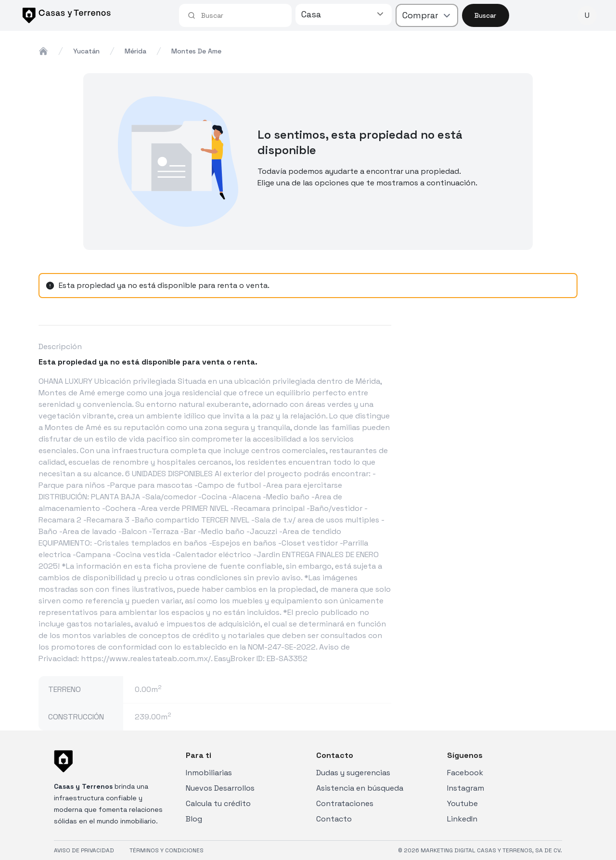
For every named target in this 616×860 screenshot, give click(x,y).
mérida (135, 51)
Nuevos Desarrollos (220, 788)
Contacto (334, 819)
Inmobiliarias (209, 773)
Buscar (485, 15)
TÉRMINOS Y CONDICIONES (167, 850)
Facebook (465, 773)
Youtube (462, 803)
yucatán (86, 51)
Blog (194, 819)
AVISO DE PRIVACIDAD (84, 850)
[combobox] (242, 15)
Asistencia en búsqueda (360, 788)
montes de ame (196, 51)
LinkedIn (462, 819)
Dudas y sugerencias (353, 773)
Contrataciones (345, 803)
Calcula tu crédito (218, 803)
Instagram (466, 788)
